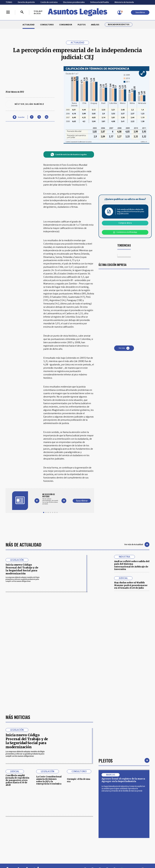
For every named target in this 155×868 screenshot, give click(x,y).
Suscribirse (140, 12)
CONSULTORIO (47, 25)
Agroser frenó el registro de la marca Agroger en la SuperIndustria (123, 780)
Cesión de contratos (49, 2)
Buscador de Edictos (119, 25)
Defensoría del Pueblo (100, 2)
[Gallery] (50, 499)
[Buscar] (22, 12)
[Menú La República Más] (8, 12)
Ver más (124, 348)
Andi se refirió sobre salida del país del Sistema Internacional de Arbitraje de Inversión (132, 565)
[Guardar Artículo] (19, 117)
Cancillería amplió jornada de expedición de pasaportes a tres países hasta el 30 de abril (17, 780)
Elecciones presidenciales (74, 2)
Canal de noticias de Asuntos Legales (69, 154)
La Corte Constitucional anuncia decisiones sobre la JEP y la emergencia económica (49, 780)
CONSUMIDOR (66, 25)
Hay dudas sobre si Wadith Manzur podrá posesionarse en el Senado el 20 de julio (131, 585)
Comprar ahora (125, 223)
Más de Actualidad (23, 544)
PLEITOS (82, 25)
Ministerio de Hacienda (124, 2)
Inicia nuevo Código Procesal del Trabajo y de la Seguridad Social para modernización (22, 569)
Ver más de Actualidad (137, 545)
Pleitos (106, 760)
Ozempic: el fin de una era (78, 780)
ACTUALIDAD (29, 25)
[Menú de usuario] (120, 12)
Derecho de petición (26, 2)
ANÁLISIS (95, 25)
